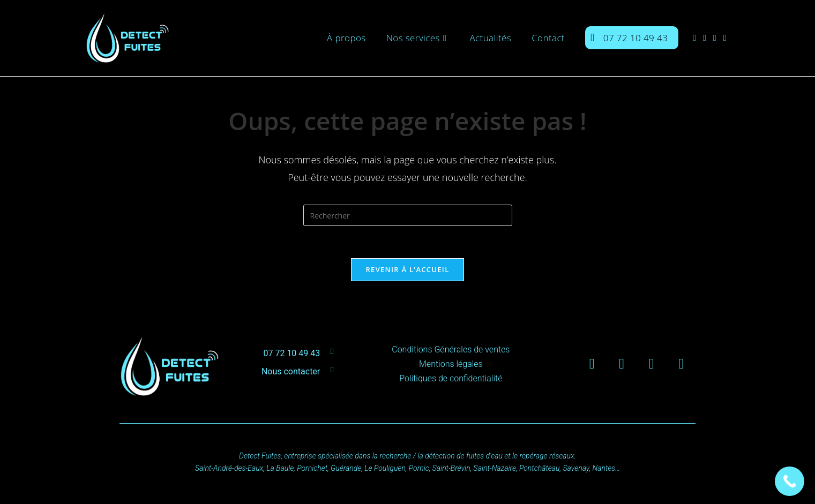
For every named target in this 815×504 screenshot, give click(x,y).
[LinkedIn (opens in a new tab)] (718, 38)
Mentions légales (451, 364)
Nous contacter (291, 371)
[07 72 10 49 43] (332, 352)
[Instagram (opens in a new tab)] (708, 38)
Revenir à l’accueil (407, 269)
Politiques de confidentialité (451, 378)
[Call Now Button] (790, 481)
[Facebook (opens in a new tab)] (698, 38)
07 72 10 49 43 (291, 353)
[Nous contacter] (332, 370)
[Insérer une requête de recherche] (408, 215)
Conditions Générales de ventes (451, 349)
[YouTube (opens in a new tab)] (728, 38)
